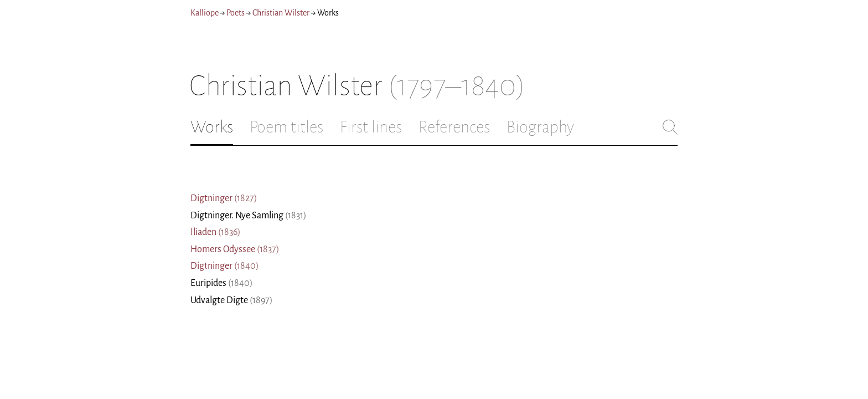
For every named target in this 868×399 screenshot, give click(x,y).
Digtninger (224, 198)
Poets (236, 13)
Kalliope (205, 13)
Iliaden (216, 232)
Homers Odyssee (235, 249)
